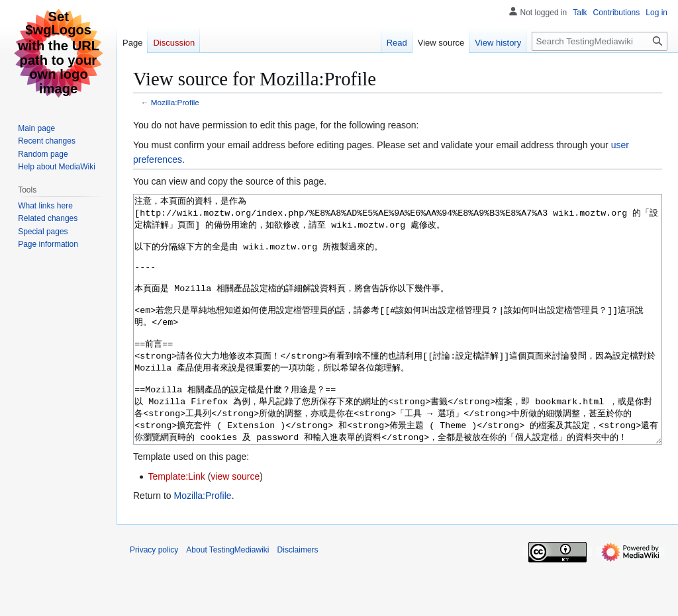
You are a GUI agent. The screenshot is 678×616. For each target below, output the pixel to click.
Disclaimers (298, 599)
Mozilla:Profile (175, 102)
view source (235, 526)
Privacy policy (154, 599)
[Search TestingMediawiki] (600, 41)
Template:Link (176, 526)
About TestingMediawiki (227, 599)
